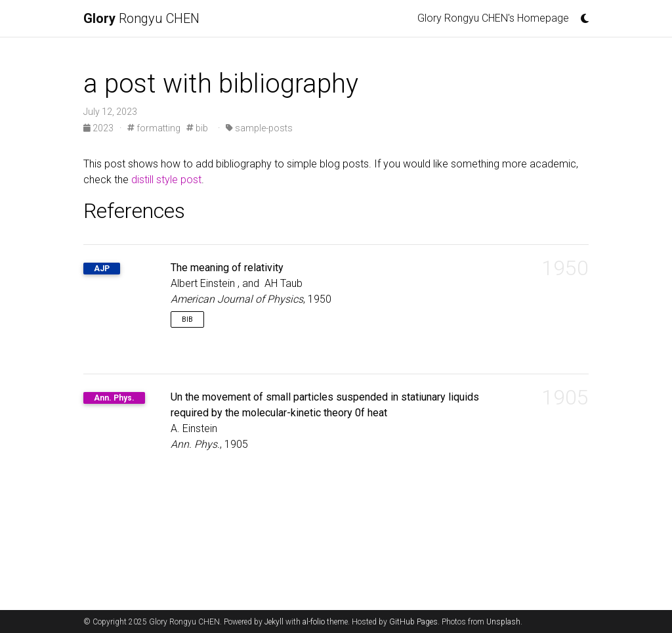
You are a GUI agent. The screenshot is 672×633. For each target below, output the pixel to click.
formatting (154, 128)
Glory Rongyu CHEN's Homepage (493, 18)
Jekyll (274, 622)
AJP (102, 269)
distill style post (166, 180)
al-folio (314, 622)
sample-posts (259, 128)
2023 (99, 128)
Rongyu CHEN (141, 18)
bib (197, 128)
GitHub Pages (413, 622)
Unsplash (503, 622)
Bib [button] (187, 319)
